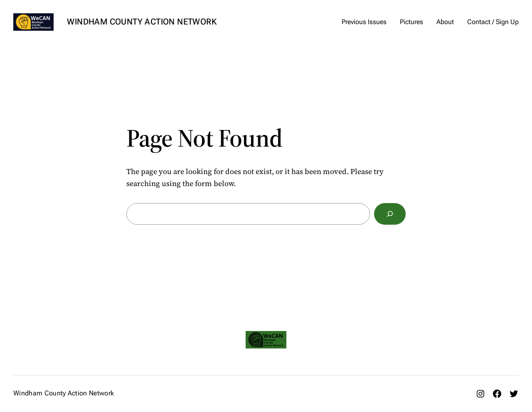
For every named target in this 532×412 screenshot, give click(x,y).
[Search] (390, 214)
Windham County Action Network (142, 22)
